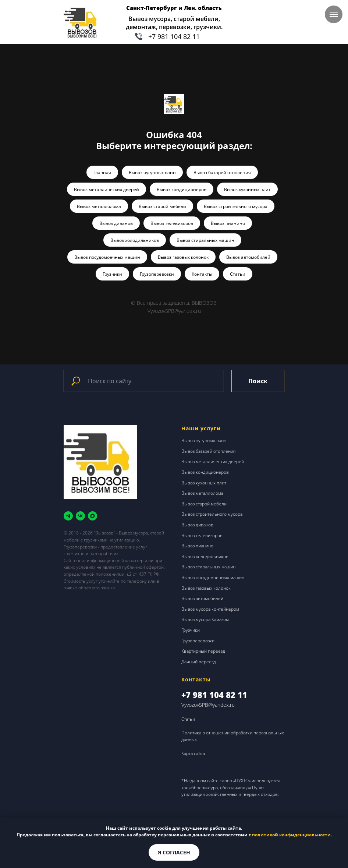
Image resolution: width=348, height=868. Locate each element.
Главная (102, 172)
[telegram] (68, 516)
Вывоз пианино (228, 223)
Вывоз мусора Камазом (205, 619)
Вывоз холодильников (135, 240)
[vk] (80, 516)
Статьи (238, 274)
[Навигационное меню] (334, 14)
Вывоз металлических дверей (106, 189)
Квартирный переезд (203, 651)
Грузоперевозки (157, 274)
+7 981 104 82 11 (174, 36)
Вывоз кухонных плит (247, 189)
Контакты (202, 274)
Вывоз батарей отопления (222, 172)
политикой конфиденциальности (291, 835)
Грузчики (112, 274)
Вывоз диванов (116, 223)
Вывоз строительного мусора (236, 206)
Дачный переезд (199, 662)
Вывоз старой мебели (162, 206)
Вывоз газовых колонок (183, 257)
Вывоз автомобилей (248, 257)
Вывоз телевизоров (172, 223)
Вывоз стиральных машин (205, 240)
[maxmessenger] (93, 516)
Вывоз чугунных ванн (152, 172)
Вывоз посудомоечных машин (107, 257)
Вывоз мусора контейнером (210, 609)
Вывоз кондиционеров (182, 189)
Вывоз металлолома (99, 206)
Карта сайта (193, 753)
